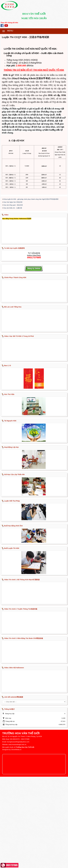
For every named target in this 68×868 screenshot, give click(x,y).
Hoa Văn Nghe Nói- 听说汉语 (13, 293)
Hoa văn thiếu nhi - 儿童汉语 (13, 299)
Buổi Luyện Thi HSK (12, 640)
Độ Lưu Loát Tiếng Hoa (13, 398)
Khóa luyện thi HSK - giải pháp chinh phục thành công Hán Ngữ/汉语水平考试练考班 (31, 290)
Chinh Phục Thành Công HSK (15, 369)
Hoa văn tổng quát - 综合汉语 (13, 296)
